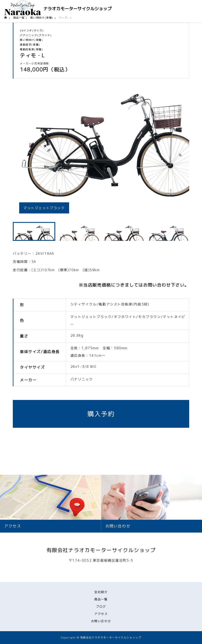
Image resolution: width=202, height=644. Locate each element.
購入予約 (101, 414)
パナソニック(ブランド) (36, 35)
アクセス (101, 614)
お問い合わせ (101, 621)
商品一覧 (101, 599)
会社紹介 (101, 592)
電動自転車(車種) (31, 49)
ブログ (101, 607)
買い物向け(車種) (31, 40)
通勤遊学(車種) (30, 45)
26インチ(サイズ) (32, 31)
